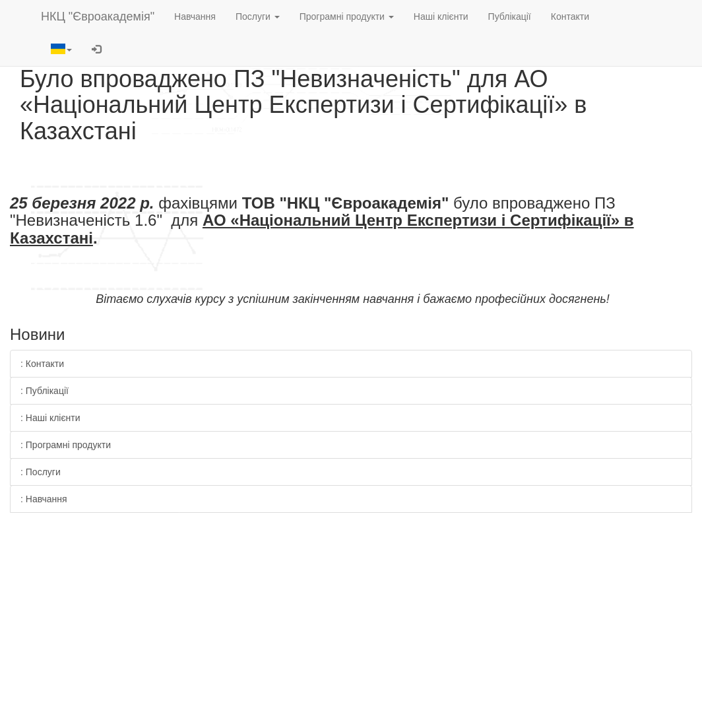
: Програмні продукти (66, 445)
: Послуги (41, 472)
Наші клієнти (441, 17)
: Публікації (45, 391)
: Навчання (44, 499)
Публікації (510, 17)
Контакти (570, 17)
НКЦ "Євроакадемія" (98, 17)
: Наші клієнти (50, 418)
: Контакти (42, 364)
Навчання (195, 17)
